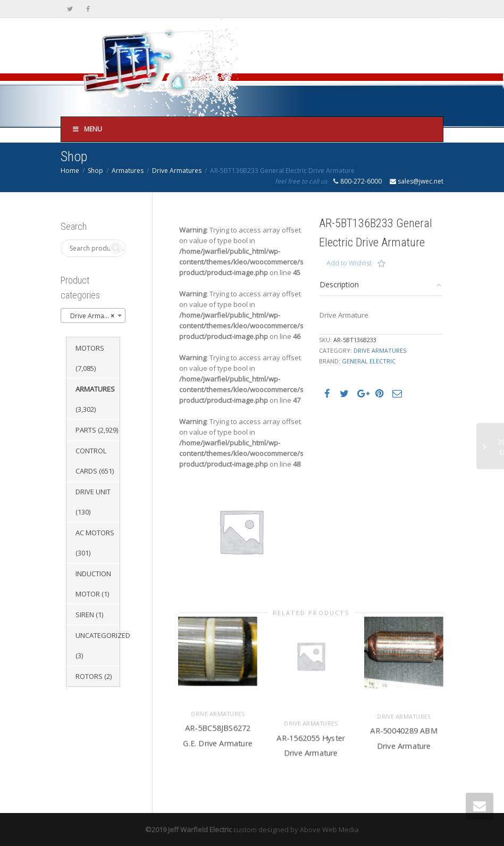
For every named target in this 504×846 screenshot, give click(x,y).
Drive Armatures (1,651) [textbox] (95, 316)
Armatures (128, 171)
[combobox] (93, 316)
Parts (86, 430)
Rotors (89, 676)
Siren (85, 615)
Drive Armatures (177, 171)
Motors (90, 348)
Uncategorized (103, 635)
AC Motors (95, 533)
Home (70, 171)
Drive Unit (93, 492)
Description (339, 284)
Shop (95, 171)
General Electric (369, 361)
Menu (87, 129)
